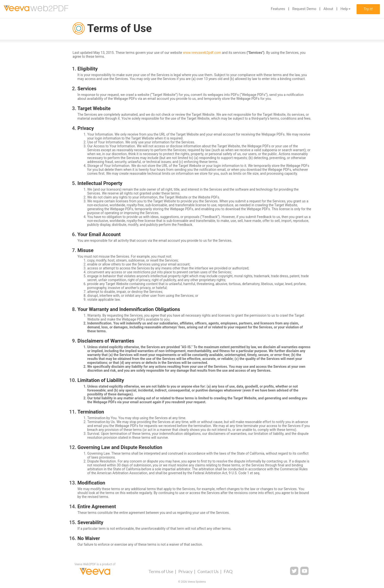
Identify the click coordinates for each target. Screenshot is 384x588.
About (328, 9)
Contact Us (208, 571)
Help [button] (345, 9)
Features (278, 9)
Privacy (185, 571)
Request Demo (304, 9)
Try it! (368, 9)
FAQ (228, 571)
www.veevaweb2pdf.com (202, 53)
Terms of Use (161, 571)
